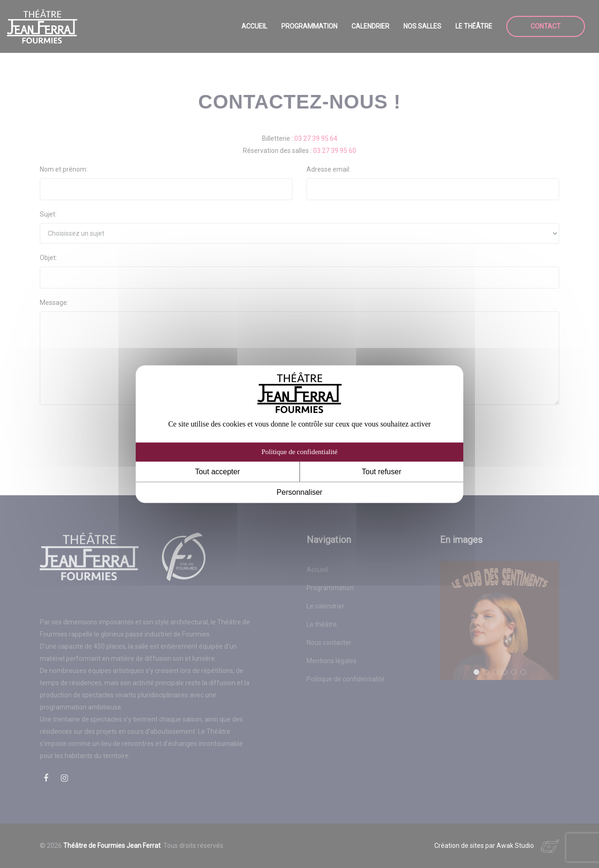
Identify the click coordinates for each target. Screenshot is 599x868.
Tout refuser (381, 472)
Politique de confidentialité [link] (299, 452)
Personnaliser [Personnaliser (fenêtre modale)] (299, 493)
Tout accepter (218, 472)
